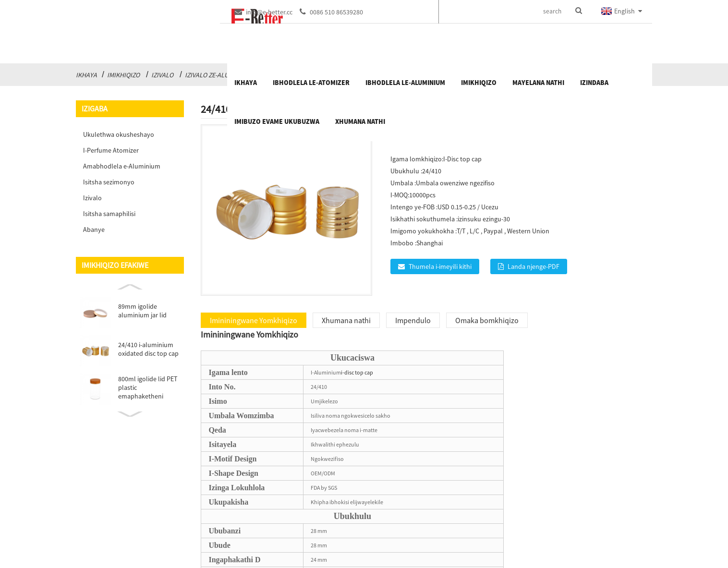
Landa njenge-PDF (534, 266)
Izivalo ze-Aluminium (218, 75)
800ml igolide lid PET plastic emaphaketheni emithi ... (148, 387)
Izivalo (162, 75)
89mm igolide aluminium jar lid (142, 311)
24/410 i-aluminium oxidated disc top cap (148, 349)
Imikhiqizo (123, 75)
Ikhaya (86, 75)
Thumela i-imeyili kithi (440, 266)
